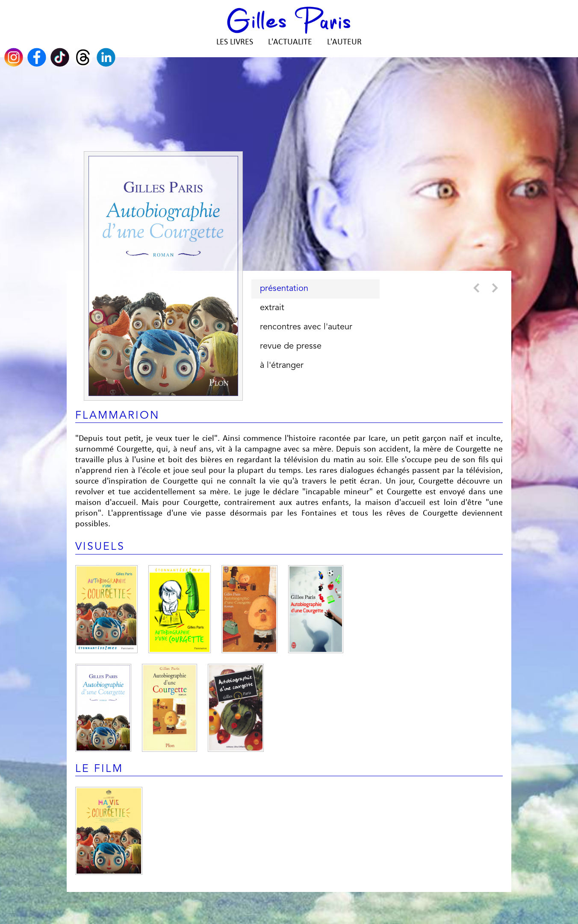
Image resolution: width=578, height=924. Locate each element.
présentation (284, 289)
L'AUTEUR (344, 42)
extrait (272, 308)
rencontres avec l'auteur (306, 327)
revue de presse (291, 346)
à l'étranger (282, 366)
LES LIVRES (235, 42)
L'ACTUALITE (290, 42)
